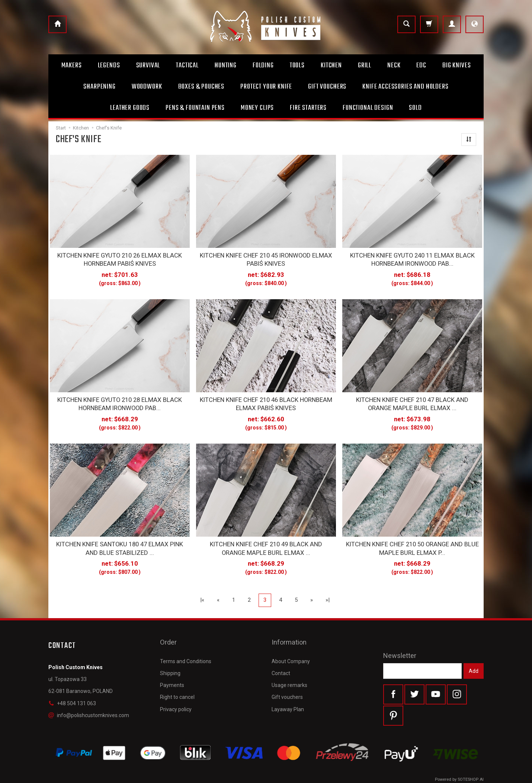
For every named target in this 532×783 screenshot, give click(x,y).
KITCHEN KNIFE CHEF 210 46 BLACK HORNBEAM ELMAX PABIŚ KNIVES (266, 399)
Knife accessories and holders (405, 87)
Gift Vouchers (327, 87)
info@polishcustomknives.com (89, 706)
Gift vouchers (287, 675)
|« (202, 591)
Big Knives (456, 65)
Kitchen (331, 65)
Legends (109, 65)
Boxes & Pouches (201, 87)
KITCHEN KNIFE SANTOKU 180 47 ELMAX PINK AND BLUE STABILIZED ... (120, 540)
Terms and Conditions (186, 639)
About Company (291, 639)
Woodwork (147, 87)
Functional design (368, 108)
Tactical (187, 65)
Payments (172, 663)
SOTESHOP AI (471, 775)
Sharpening (99, 87)
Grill (365, 65)
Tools (297, 65)
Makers (72, 65)
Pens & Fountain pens (195, 108)
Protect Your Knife (266, 87)
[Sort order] (469, 140)
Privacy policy (176, 687)
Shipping (170, 651)
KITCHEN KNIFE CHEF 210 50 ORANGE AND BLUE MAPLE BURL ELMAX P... (412, 540)
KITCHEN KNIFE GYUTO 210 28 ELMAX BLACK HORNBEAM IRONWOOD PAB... (120, 399)
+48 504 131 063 (72, 694)
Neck (394, 65)
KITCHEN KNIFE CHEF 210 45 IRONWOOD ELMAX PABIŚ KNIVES (266, 258)
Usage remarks (289, 663)
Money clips (257, 108)
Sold (415, 108)
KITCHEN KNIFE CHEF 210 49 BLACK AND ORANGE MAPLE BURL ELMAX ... (266, 540)
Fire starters (308, 108)
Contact (281, 651)
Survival (148, 65)
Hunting (226, 65)
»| (328, 591)
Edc (421, 65)
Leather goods (130, 108)
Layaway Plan (288, 687)
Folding (263, 65)
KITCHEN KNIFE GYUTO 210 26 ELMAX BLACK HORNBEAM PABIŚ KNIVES (120, 258)
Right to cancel (177, 675)
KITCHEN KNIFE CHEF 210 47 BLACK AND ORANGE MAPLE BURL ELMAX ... (412, 399)
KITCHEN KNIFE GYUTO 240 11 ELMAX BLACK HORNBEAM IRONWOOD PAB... (412, 258)
